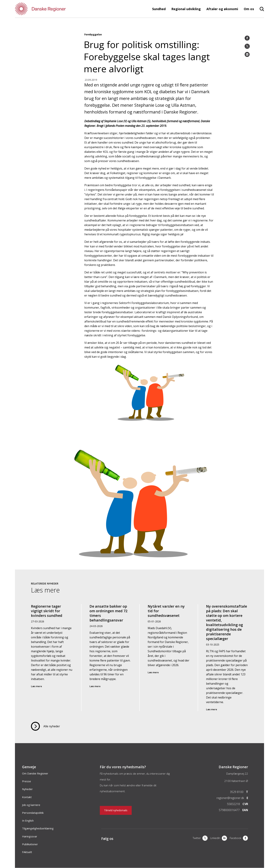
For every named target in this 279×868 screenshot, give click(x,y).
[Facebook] (247, 38)
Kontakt (27, 797)
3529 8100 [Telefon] (237, 792)
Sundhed (159, 9)
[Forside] (51, 9)
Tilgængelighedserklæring (38, 828)
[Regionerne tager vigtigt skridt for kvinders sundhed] (52, 658)
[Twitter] (247, 46)
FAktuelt (27, 852)
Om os (249, 9)
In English (28, 821)
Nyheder (27, 789)
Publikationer (30, 844)
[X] (200, 838)
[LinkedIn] (247, 54)
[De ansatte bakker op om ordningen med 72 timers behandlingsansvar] (110, 658)
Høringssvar (30, 836)
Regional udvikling (186, 9)
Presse (27, 781)
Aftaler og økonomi (222, 9)
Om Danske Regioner (35, 773)
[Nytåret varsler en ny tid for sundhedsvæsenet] (169, 658)
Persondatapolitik (33, 813)
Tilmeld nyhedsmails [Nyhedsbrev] (116, 810)
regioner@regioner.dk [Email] (230, 798)
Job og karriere (31, 805)
